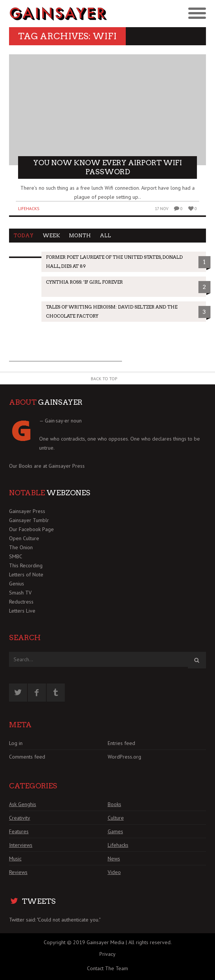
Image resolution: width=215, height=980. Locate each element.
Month (80, 236)
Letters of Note (26, 574)
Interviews (21, 845)
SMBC (16, 556)
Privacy (107, 954)
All (105, 236)
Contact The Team (107, 968)
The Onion (21, 547)
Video (114, 872)
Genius (17, 584)
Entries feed (121, 743)
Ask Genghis (23, 804)
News (114, 859)
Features (19, 831)
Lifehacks (29, 208)
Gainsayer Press (67, 466)
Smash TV (20, 593)
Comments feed (27, 757)
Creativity (20, 818)
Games (115, 831)
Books (114, 804)
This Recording (26, 565)
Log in (16, 743)
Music (15, 859)
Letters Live (22, 611)
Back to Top (104, 379)
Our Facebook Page (31, 529)
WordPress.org (124, 757)
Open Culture (24, 538)
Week (51, 236)
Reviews (18, 872)
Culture (116, 818)
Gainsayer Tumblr (29, 520)
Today (24, 236)
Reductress (21, 602)
